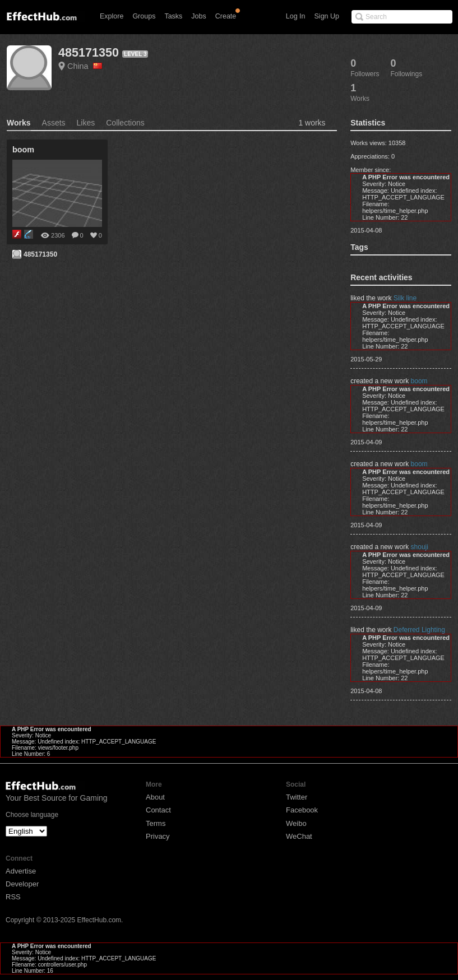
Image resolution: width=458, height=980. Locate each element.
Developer (22, 884)
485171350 (89, 52)
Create (226, 16)
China (85, 66)
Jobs (198, 16)
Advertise (21, 871)
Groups (144, 16)
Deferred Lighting (419, 630)
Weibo (296, 823)
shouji (420, 547)
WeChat (299, 836)
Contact (158, 810)
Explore (112, 16)
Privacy (158, 836)
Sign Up (327, 16)
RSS (13, 897)
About (155, 797)
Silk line (405, 298)
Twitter (297, 797)
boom (419, 381)
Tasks (173, 16)
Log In (296, 16)
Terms (156, 823)
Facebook (302, 810)
